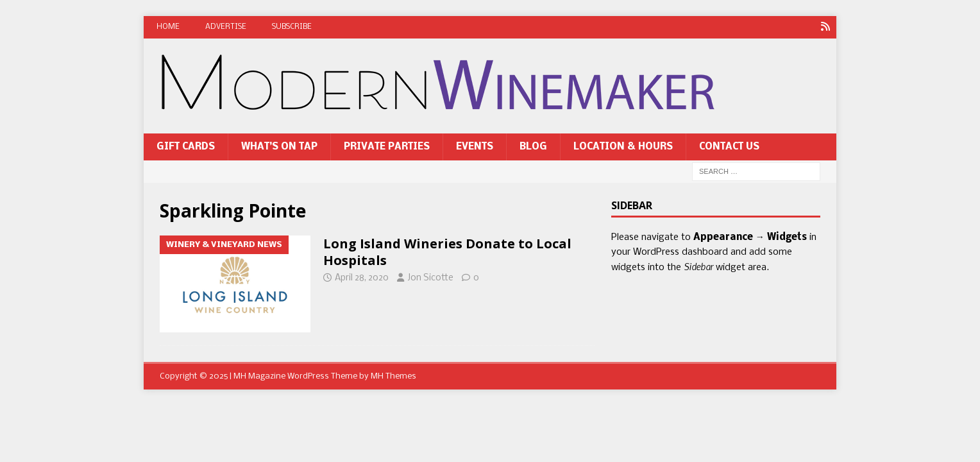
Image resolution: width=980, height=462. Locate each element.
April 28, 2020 (362, 278)
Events (475, 147)
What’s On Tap (279, 147)
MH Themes (393, 376)
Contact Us (729, 147)
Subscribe (292, 27)
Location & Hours (623, 147)
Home (168, 27)
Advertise (226, 27)
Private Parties (387, 147)
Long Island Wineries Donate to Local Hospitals (447, 252)
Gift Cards (186, 147)
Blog (533, 147)
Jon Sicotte (430, 278)
